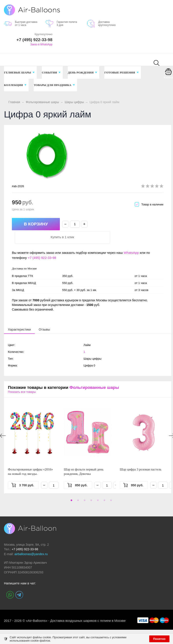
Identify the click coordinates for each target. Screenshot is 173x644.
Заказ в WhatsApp (41, 44)
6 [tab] (104, 489)
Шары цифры (74, 102)
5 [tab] (97, 489)
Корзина (168, 77)
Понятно (159, 639)
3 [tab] (84, 489)
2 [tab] (77, 489)
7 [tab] (110, 489)
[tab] (19, 317)
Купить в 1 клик (128, 224)
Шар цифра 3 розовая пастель (141, 457)
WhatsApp (131, 240)
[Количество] (75, 224)
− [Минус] (65, 224)
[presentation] (19, 317)
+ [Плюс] (84, 224)
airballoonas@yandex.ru (31, 541)
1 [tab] (71, 489)
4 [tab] (90, 489)
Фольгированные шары (42, 102)
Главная (14, 102)
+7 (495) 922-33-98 (42, 245)
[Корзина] (168, 75)
